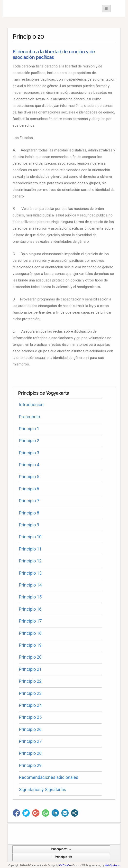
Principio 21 (30, 669)
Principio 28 (30, 753)
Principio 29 (30, 765)
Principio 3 (29, 453)
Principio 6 (29, 489)
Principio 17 (30, 621)
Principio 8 (29, 513)
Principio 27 (30, 741)
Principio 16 (30, 609)
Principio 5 (29, 477)
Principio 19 (30, 645)
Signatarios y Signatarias (43, 789)
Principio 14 (30, 585)
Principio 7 (29, 501)
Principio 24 (30, 705)
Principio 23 (30, 693)
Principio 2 (29, 441)
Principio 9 (29, 525)
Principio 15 (30, 597)
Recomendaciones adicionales (49, 777)
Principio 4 (29, 465)
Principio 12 (30, 561)
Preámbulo (29, 417)
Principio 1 (29, 429)
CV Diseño (65, 865)
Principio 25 (30, 717)
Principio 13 (30, 573)
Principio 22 (30, 681)
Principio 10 (30, 537)
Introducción (31, 405)
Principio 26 (30, 729)
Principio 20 (30, 657)
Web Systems (112, 865)
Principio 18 (30, 633)
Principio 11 (30, 549)
